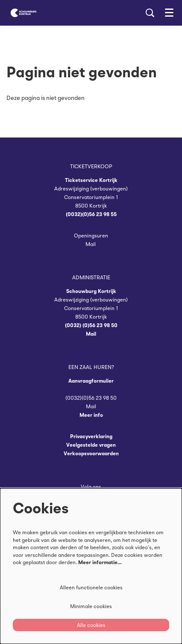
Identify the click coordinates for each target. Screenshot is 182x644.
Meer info (91, 415)
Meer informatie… (100, 562)
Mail (91, 244)
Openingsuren (91, 236)
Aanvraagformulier (91, 381)
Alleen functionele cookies (91, 587)
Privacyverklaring (91, 436)
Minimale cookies (91, 606)
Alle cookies (91, 625)
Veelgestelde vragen (91, 445)
